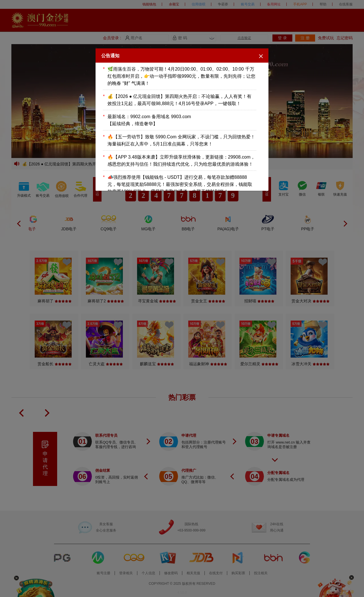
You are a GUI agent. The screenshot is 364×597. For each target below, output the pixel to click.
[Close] (261, 56)
